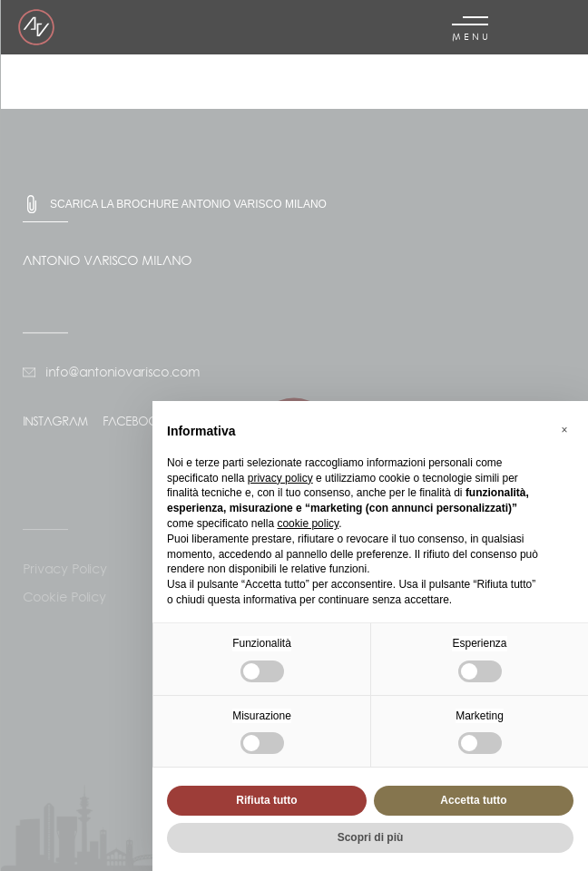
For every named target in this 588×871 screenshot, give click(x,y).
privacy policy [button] (280, 478)
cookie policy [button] (308, 524)
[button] (564, 430)
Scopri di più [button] (371, 837)
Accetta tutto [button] (473, 800)
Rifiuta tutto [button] (266, 800)
